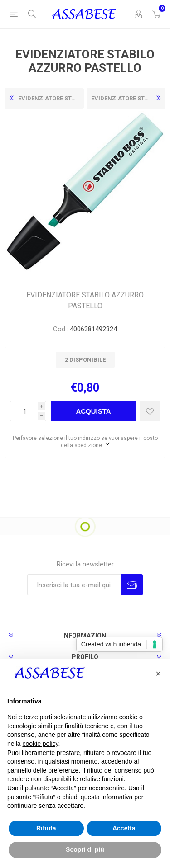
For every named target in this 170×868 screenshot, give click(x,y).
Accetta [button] (124, 828)
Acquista (93, 411)
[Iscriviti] (74, 585)
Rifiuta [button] (46, 828)
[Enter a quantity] (24, 411)
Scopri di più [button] (85, 849)
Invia (132, 585)
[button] (158, 674)
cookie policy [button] (40, 744)
